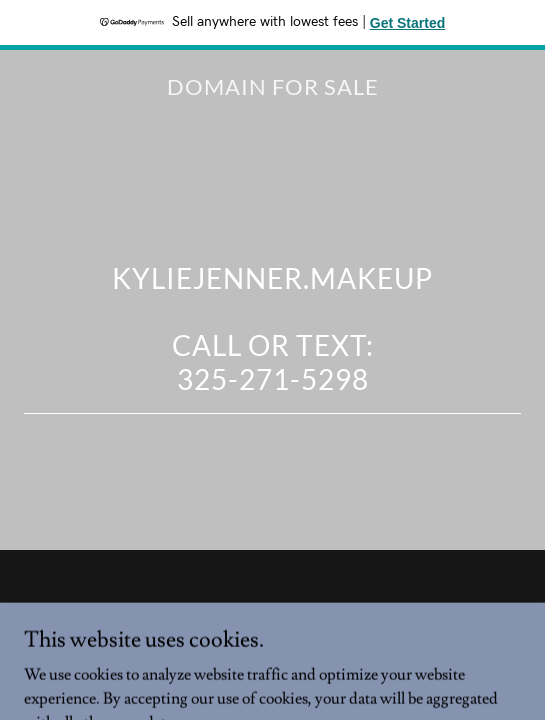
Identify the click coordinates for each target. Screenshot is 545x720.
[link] (273, 90)
